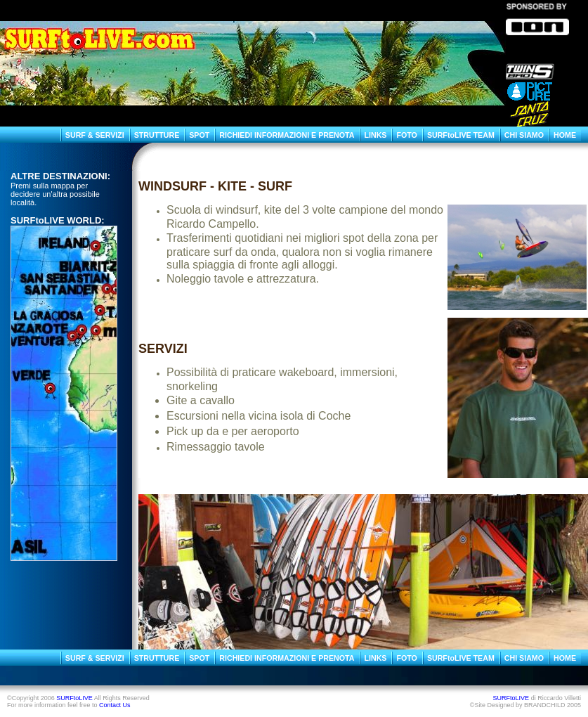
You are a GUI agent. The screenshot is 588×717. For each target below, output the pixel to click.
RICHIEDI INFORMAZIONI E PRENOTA (287, 135)
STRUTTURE (157, 135)
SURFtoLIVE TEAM (461, 135)
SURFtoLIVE (74, 698)
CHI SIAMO (524, 135)
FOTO (406, 135)
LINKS (376, 135)
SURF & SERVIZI (95, 135)
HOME (565, 135)
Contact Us (115, 705)
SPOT (199, 135)
